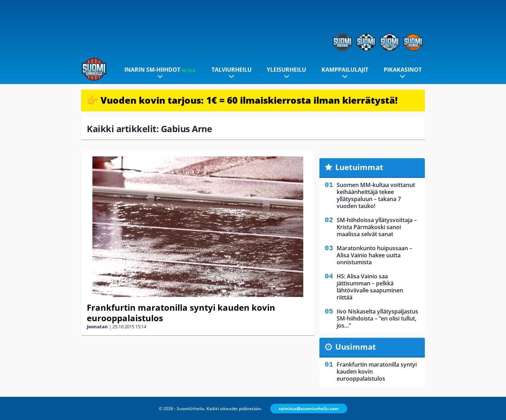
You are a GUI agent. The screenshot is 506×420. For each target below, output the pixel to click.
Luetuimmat (359, 167)
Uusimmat (356, 347)
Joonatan (97, 327)
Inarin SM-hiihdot (160, 70)
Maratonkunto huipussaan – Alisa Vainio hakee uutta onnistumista (374, 255)
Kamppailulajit (345, 70)
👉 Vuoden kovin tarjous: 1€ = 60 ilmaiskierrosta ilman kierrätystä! (242, 100)
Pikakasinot (403, 70)
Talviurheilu (232, 70)
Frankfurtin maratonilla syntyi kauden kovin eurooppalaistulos (181, 313)
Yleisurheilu (286, 70)
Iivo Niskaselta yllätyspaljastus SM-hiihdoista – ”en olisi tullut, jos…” (377, 318)
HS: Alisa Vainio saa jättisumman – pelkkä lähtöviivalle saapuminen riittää (370, 287)
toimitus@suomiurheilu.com (309, 409)
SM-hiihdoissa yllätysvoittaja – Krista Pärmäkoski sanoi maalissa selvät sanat (377, 227)
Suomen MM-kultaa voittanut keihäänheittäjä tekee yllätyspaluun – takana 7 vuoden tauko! (376, 195)
